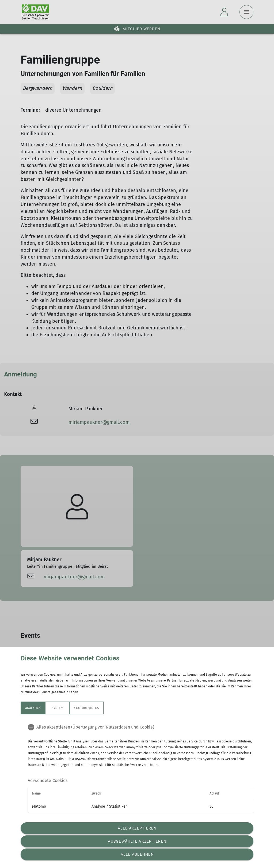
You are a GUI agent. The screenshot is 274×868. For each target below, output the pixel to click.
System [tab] (57, 708)
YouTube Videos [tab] (86, 708)
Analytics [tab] (33, 708)
